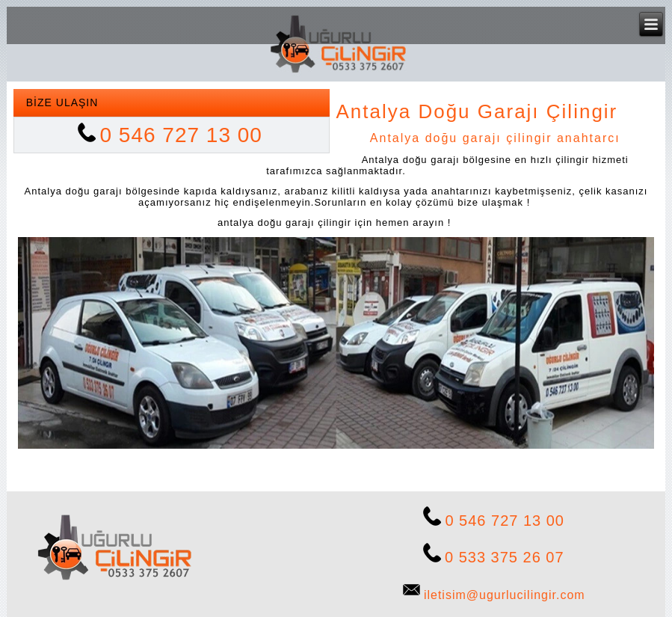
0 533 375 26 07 (505, 557)
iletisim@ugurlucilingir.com (505, 595)
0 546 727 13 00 (181, 135)
